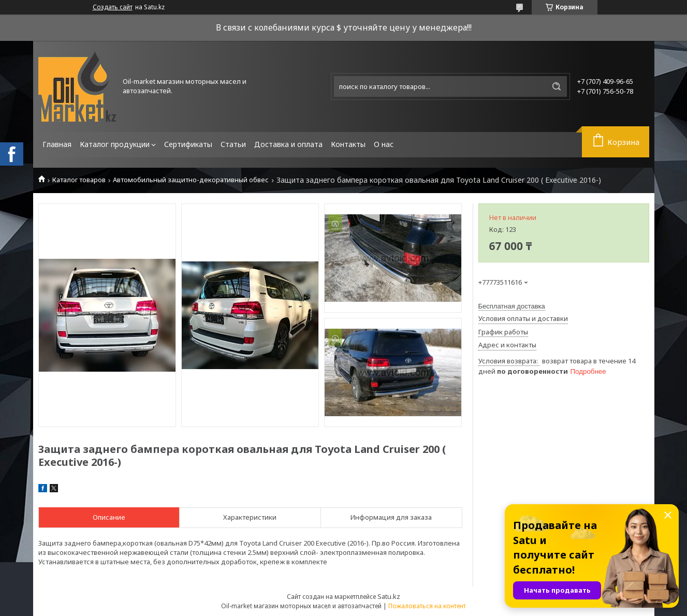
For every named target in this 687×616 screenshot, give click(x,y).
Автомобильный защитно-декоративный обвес (191, 180)
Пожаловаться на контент (427, 606)
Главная (57, 144)
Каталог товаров (79, 180)
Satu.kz (389, 596)
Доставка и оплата (288, 144)
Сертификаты (188, 144)
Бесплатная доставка (512, 306)
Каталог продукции (115, 144)
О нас (384, 144)
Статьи (233, 144)
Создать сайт (113, 7)
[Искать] (557, 86)
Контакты (348, 144)
